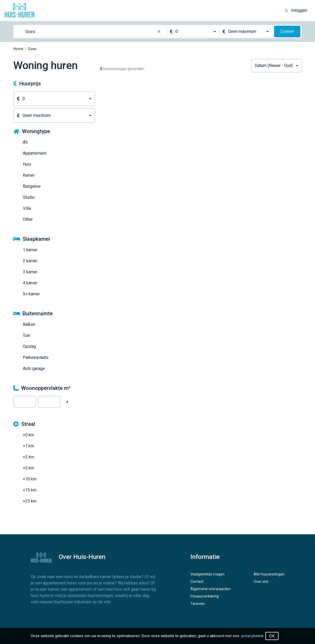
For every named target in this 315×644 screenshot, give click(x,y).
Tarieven (198, 604)
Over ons (261, 582)
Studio (29, 197)
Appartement (35, 153)
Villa (27, 208)
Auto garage (34, 368)
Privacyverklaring (205, 596)
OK (272, 636)
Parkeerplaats (36, 357)
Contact (197, 582)
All (25, 142)
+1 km (28, 446)
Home (18, 49)
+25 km (30, 501)
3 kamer (30, 272)
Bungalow (32, 186)
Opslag (29, 346)
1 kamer (30, 250)
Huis (27, 164)
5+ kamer (31, 294)
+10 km (30, 479)
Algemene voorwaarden (210, 589)
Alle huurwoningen (269, 574)
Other (28, 219)
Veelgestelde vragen (207, 574)
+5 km (28, 468)
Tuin (26, 335)
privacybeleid (252, 636)
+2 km (28, 457)
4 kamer (30, 283)
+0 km (28, 435)
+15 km (30, 490)
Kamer (29, 175)
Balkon (29, 324)
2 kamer (30, 261)
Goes (32, 49)
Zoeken (287, 31)
